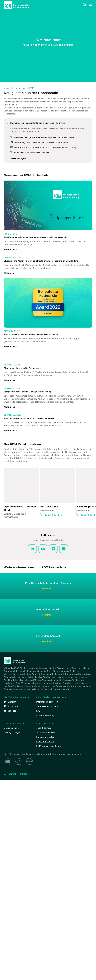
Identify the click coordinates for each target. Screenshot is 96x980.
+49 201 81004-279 (53, 714)
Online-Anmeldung (45, 915)
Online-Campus (11, 928)
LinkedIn (12, 901)
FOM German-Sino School (49, 946)
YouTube (12, 910)
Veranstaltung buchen (47, 906)
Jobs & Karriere (44, 928)
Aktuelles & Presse (45, 932)
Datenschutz (10, 973)
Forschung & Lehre (45, 937)
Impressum (25, 973)
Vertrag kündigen (12, 932)
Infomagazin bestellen (47, 901)
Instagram (13, 906)
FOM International (45, 941)
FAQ (38, 910)
